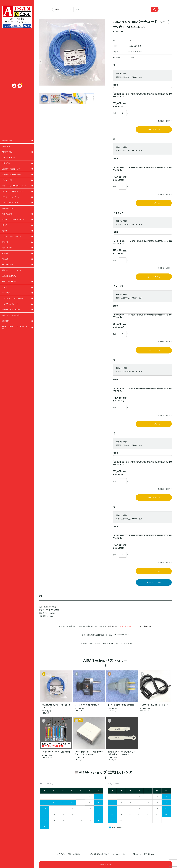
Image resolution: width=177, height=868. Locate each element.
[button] (40, 62)
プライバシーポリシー (120, 854)
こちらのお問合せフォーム (128, 634)
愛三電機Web (149, 854)
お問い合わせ (136, 854)
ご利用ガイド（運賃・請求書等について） (72, 854)
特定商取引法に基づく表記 (100, 854)
